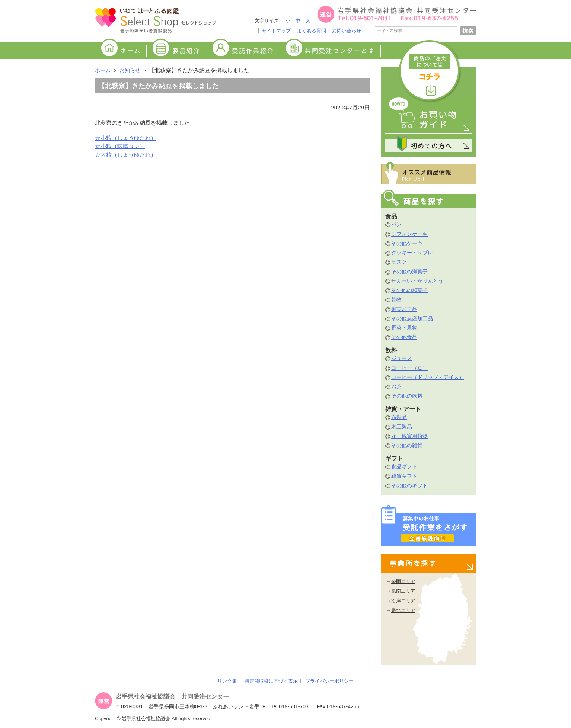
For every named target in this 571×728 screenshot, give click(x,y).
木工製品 (402, 427)
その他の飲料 (407, 396)
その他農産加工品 (412, 318)
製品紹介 (176, 51)
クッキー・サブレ (412, 253)
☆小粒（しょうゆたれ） (126, 138)
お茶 (396, 387)
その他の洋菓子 (409, 272)
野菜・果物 (404, 328)
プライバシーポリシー (329, 681)
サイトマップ (276, 31)
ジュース (402, 358)
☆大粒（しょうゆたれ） (126, 155)
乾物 (396, 299)
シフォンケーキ (409, 234)
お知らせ (130, 70)
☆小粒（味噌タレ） (120, 146)
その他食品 (404, 337)
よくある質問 (312, 31)
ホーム (121, 51)
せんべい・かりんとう (417, 281)
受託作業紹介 (243, 51)
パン (396, 224)
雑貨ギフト (404, 476)
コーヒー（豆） (409, 368)
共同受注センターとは (330, 51)
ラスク (399, 262)
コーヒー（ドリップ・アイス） (428, 377)
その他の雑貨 (407, 445)
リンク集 (227, 681)
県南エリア (403, 591)
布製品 (399, 417)
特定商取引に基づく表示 (271, 681)
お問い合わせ (347, 31)
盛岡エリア (403, 581)
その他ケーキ (407, 243)
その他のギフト (409, 485)
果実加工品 (404, 309)
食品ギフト (404, 466)
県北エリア (403, 610)
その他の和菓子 (409, 290)
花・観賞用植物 (409, 436)
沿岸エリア (403, 601)
